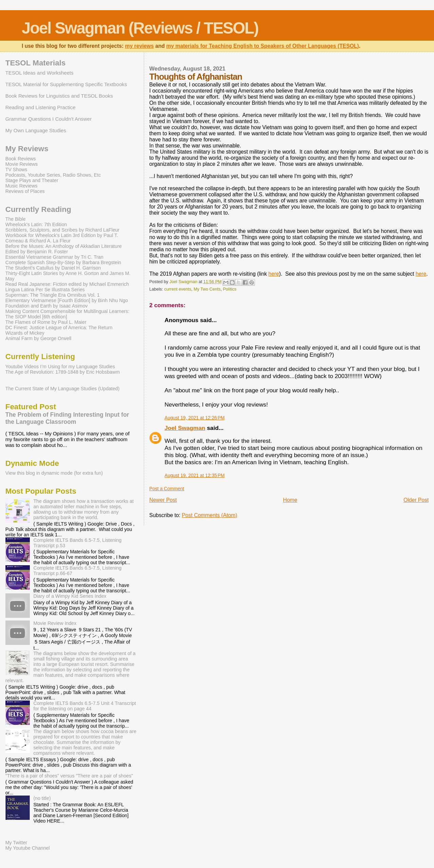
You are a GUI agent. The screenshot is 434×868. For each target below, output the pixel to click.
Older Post (416, 500)
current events (178, 289)
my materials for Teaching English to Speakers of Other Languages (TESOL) (262, 46)
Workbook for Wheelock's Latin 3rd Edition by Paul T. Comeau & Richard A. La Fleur (62, 238)
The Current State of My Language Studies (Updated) (63, 389)
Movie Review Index (55, 623)
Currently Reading (38, 209)
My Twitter (16, 843)
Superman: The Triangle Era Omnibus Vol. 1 (53, 295)
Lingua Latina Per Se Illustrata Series (45, 290)
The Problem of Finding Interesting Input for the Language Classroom (67, 418)
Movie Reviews (22, 164)
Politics (230, 289)
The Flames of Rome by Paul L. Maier (46, 322)
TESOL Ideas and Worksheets (40, 73)
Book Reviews (21, 159)
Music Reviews (22, 186)
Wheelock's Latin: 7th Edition (36, 224)
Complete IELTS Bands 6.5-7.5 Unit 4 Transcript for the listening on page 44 (85, 706)
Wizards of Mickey (25, 333)
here (273, 274)
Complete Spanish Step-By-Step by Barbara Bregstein (63, 262)
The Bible (16, 219)
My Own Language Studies (36, 130)
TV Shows (16, 170)
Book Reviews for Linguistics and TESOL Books (59, 96)
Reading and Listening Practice (41, 107)
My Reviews (27, 149)
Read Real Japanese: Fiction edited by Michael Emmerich (67, 284)
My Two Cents (207, 289)
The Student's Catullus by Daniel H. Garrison (53, 268)
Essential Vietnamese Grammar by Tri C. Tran (54, 257)
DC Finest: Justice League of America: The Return (59, 328)
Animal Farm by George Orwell (38, 338)
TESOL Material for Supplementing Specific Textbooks (66, 84)
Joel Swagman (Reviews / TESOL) (140, 28)
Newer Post (163, 500)
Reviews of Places (25, 191)
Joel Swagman (185, 428)
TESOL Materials (36, 63)
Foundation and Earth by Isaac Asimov (47, 306)
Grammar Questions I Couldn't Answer (48, 119)
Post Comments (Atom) (209, 515)
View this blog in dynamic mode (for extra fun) (54, 473)
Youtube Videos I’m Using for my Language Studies (60, 367)
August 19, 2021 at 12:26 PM (194, 418)
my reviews (140, 46)
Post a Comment (167, 489)
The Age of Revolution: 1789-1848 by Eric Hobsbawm (63, 372)
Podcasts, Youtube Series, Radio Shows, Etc (53, 175)
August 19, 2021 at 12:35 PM (194, 475)
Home (290, 500)
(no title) (42, 798)
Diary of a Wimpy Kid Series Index (70, 596)
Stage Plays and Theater (32, 180)
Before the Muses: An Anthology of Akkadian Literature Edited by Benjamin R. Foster (64, 249)
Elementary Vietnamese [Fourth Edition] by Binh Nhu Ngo (67, 300)
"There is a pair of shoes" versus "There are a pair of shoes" (69, 776)
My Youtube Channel (28, 848)
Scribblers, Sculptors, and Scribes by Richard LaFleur (63, 230)
